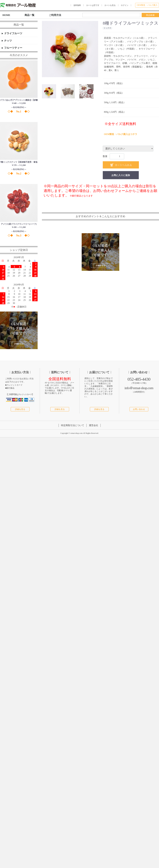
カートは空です (93, 5)
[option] (70, 49)
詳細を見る (20, 409)
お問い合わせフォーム (111, 191)
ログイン (125, 5)
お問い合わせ (139, 409)
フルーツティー (13, 48)
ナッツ (8, 41)
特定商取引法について (73, 425)
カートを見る (110, 5)
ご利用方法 (55, 15)
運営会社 (94, 425)
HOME (6, 15)
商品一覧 (29, 15)
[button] (49, 91)
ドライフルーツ (13, 33)
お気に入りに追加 (121, 175)
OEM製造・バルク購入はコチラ (121, 134)
